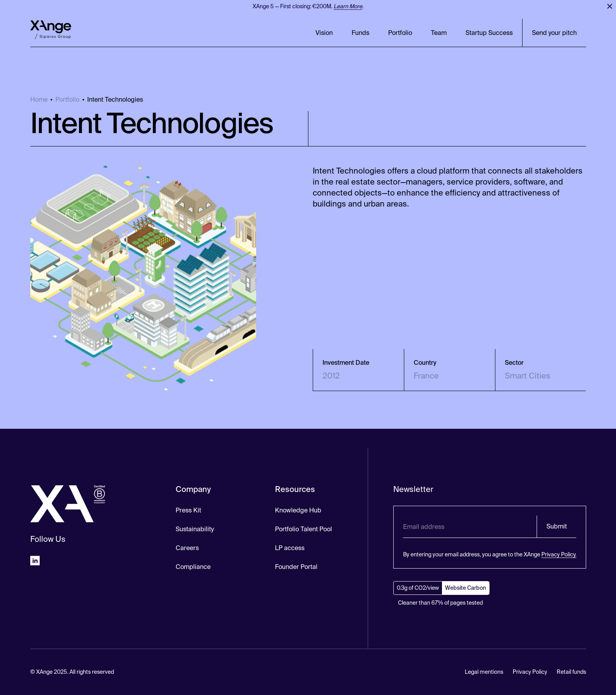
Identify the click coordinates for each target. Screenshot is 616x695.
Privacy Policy (530, 672)
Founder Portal (296, 567)
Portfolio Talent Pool (303, 529)
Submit (557, 526)
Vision (324, 33)
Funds (360, 33)
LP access (290, 548)
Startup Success (489, 33)
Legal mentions (484, 672)
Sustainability (195, 529)
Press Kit (188, 510)
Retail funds (571, 672)
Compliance (193, 567)
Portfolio (400, 33)
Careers (187, 548)
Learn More (348, 6)
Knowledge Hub (298, 510)
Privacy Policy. (559, 554)
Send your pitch (554, 33)
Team (439, 33)
